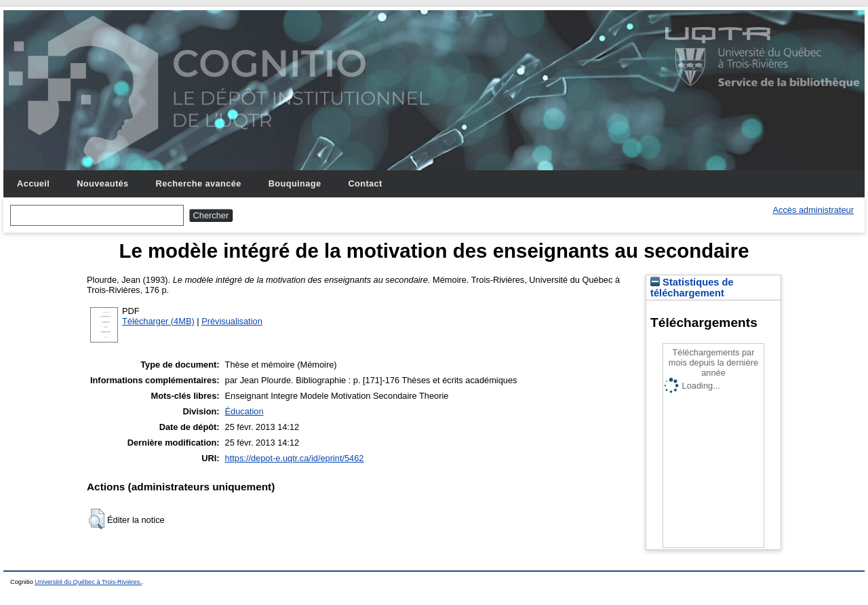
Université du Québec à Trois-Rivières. (88, 582)
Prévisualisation (232, 321)
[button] (97, 519)
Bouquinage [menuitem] (295, 183)
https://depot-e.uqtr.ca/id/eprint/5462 (295, 458)
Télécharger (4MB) (158, 321)
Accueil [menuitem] (33, 183)
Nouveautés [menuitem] (102, 183)
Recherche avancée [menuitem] (199, 183)
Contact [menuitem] (365, 183)
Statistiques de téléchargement (692, 288)
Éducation (244, 411)
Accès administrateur (813, 210)
